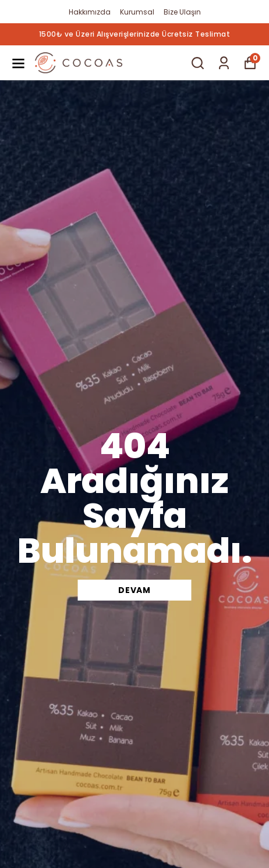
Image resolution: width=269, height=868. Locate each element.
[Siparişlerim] (224, 63)
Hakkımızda (90, 12)
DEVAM (134, 590)
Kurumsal (137, 12)
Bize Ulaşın (182, 12)
